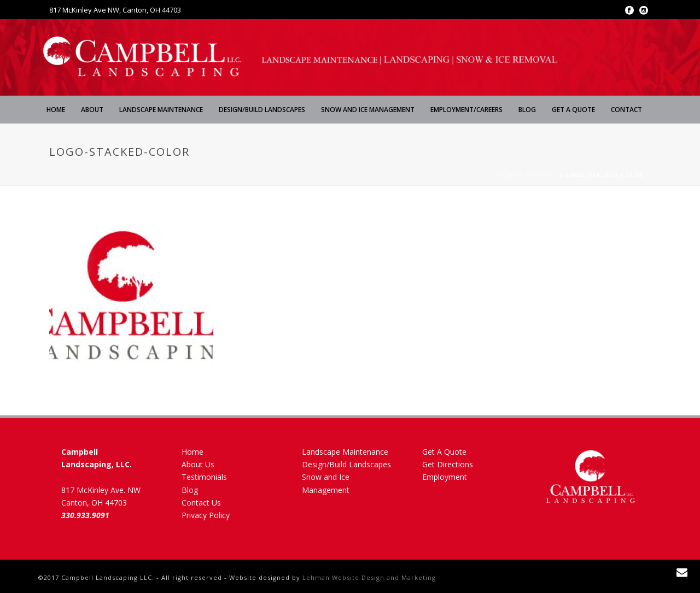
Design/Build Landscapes (262, 110)
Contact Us (201, 503)
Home (56, 110)
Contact (626, 110)
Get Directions (448, 464)
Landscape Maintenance (161, 110)
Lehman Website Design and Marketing (369, 577)
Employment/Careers (466, 110)
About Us (198, 464)
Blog (527, 110)
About (92, 110)
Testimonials (204, 477)
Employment (445, 477)
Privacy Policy (206, 515)
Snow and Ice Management (368, 110)
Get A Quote (573, 110)
